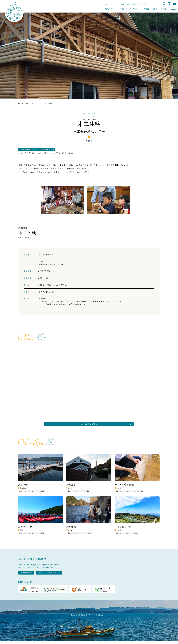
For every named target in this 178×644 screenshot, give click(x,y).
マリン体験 (40, 493)
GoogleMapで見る (89, 425)
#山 (51, 153)
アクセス (143, 4)
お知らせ (108, 4)
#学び (39, 153)
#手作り (57, 153)
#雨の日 (71, 153)
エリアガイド (132, 4)
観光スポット (111, 9)
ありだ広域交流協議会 (32, 561)
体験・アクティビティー (130, 9)
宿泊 (155, 9)
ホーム (21, 103)
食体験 (87, 493)
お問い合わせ (30, 575)
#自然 (64, 153)
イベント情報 (119, 4)
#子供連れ (31, 153)
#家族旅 (45, 153)
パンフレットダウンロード (59, 575)
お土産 (163, 9)
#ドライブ (22, 153)
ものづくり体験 (48, 149)
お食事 (147, 9)
